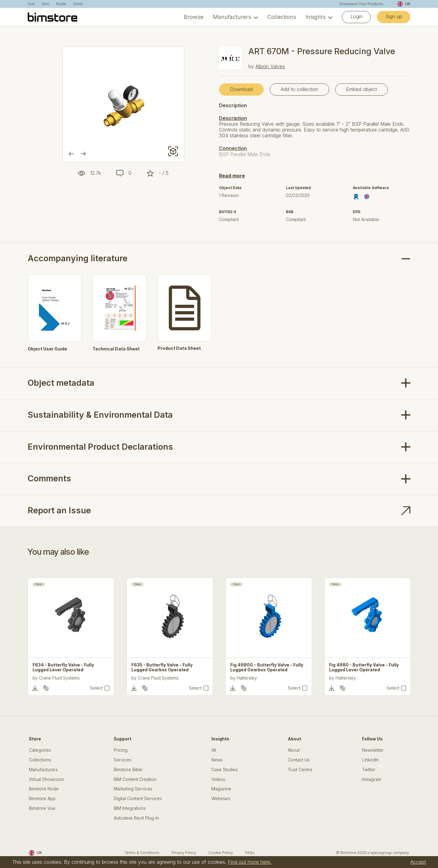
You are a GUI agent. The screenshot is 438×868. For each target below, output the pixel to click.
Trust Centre (300, 770)
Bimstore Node (44, 789)
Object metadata (61, 383)
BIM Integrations (130, 808)
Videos (218, 779)
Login (356, 16)
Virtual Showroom (46, 779)
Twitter (369, 770)
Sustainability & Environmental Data (100, 415)
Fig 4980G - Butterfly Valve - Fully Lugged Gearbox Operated (267, 668)
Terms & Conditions (142, 853)
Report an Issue (59, 510)
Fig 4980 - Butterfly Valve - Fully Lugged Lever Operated (364, 668)
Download (241, 89)
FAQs (250, 853)
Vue (31, 4)
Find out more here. (250, 862)
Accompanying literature (78, 258)
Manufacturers (232, 17)
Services (123, 760)
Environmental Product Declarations (100, 447)
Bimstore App (42, 799)
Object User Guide (47, 349)
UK (404, 4)
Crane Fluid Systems (59, 678)
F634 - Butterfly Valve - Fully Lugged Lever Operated (63, 668)
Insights (316, 17)
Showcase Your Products (361, 4)
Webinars (221, 799)
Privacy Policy (184, 853)
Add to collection (299, 89)
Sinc (45, 4)
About (294, 750)
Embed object (362, 89)
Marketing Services (133, 789)
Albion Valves (270, 66)
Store (78, 4)
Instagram (372, 779)
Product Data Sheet (179, 348)
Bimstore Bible (128, 770)
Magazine (221, 789)
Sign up (394, 16)
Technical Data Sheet (116, 349)
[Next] (83, 154)
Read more (232, 176)
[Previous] (71, 154)
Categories (40, 750)
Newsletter (373, 750)
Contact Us (299, 760)
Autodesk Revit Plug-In (136, 818)
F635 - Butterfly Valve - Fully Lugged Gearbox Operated (162, 668)
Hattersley (247, 678)
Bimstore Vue (42, 808)
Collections (282, 17)
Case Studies (225, 770)
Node (61, 4)
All (214, 750)
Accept (418, 862)
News (217, 760)
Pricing (121, 750)
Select (96, 688)
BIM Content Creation (135, 779)
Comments (49, 478)
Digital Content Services (138, 799)
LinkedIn (370, 760)
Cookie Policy (221, 853)
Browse (194, 17)
